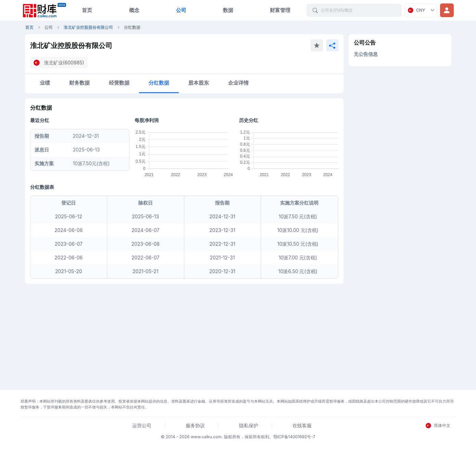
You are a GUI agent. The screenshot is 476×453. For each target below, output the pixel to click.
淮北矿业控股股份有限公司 (88, 27)
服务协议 (195, 425)
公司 (181, 10)
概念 (134, 10)
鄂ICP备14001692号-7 (294, 437)
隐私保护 (249, 425)
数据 (228, 10)
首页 (87, 10)
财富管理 (280, 10)
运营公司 (142, 425)
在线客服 (302, 425)
